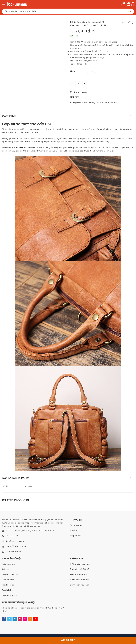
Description (9, 116)
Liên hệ (73, 530)
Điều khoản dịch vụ (79, 574)
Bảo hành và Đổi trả (80, 569)
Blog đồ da (75, 536)
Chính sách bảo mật (80, 580)
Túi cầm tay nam (10, 596)
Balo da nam (8, 580)
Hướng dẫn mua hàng (80, 564)
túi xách (20, 148)
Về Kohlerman (77, 525)
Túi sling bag (8, 585)
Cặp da (6, 569)
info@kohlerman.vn (15, 541)
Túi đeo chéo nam (11, 574)
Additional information (16, 478)
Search (130, 12)
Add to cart (68, 640)
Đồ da (73, 22)
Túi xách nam (110, 103)
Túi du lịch (7, 590)
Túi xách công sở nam (92, 103)
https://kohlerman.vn (16, 546)
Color (73, 71)
